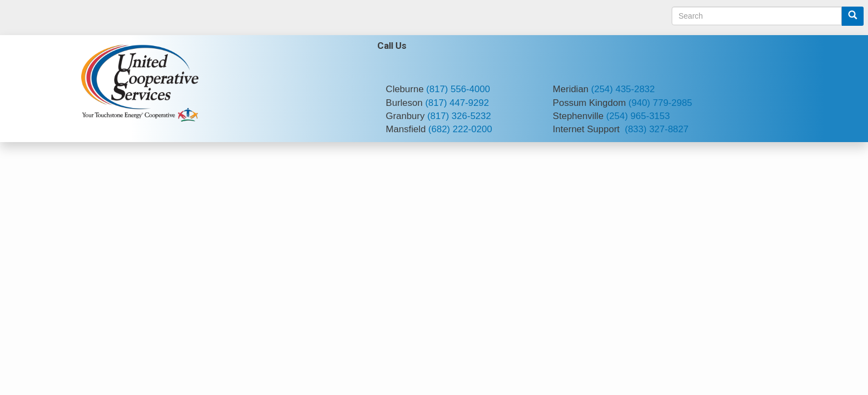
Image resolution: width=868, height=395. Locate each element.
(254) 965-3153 (638, 116)
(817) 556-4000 (458, 89)
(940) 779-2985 (660, 103)
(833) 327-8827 (656, 129)
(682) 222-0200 (460, 129)
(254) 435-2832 (623, 89)
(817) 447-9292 (457, 103)
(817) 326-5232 (459, 116)
